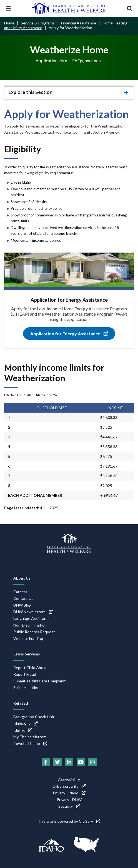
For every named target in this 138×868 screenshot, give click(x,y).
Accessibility (69, 780)
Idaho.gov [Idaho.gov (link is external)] (26, 723)
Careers (20, 592)
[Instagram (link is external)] (92, 762)
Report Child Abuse (30, 668)
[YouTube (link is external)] (81, 762)
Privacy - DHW (69, 800)
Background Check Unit (34, 717)
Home (9, 23)
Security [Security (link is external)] (69, 806)
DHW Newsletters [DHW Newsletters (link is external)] (33, 612)
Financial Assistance (79, 23)
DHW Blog (22, 605)
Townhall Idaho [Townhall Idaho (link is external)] (30, 743)
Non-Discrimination (30, 625)
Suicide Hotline (26, 688)
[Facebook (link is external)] (46, 762)
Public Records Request (34, 632)
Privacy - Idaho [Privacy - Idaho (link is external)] (69, 793)
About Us (22, 578)
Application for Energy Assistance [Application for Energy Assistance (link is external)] (69, 334)
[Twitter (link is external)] (57, 762)
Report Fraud (25, 674)
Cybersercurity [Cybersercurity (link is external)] (69, 786)
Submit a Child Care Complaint (40, 681)
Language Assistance (32, 618)
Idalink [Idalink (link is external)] (23, 730)
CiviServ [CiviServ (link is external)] (90, 821)
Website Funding (28, 638)
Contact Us (23, 598)
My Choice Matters (30, 737)
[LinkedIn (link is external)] (69, 762)
